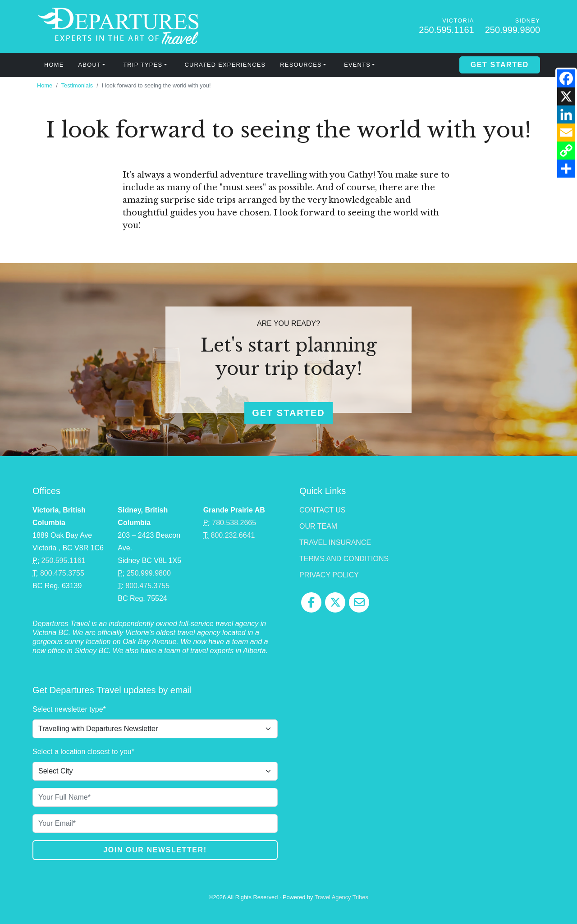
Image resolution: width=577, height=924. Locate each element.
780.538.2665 (234, 523)
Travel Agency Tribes (341, 897)
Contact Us (323, 510)
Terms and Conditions (344, 559)
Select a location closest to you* (83, 752)
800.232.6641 (233, 535)
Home (54, 65)
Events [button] (357, 65)
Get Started (500, 65)
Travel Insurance (335, 542)
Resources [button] (301, 65)
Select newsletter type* (69, 709)
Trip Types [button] (143, 65)
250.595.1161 (446, 30)
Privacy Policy (329, 575)
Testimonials (77, 85)
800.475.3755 (62, 573)
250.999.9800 (513, 30)
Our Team (318, 526)
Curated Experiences (225, 65)
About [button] (90, 65)
